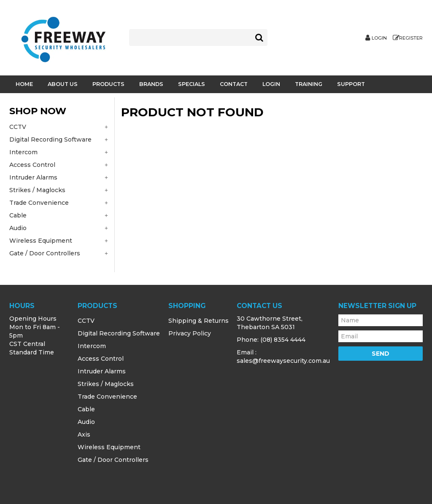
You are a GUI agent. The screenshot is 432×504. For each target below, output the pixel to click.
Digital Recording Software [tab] (50, 139)
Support (351, 84)
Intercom (92, 346)
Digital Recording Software (119, 333)
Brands (151, 84)
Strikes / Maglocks (106, 384)
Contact (234, 84)
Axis (84, 434)
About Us (63, 84)
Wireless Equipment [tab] (41, 241)
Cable (86, 409)
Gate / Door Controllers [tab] (45, 253)
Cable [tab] (18, 215)
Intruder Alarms (102, 371)
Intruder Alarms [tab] (33, 177)
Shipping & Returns (198, 321)
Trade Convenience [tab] (39, 203)
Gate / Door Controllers (113, 460)
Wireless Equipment (109, 447)
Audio (86, 422)
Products (108, 84)
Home (24, 84)
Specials (192, 84)
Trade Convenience (107, 397)
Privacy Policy (190, 333)
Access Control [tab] (32, 165)
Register (411, 38)
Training (309, 84)
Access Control (101, 359)
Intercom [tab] (23, 152)
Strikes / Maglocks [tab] (37, 190)
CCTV (86, 321)
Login (379, 38)
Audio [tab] (18, 228)
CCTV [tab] (18, 127)
